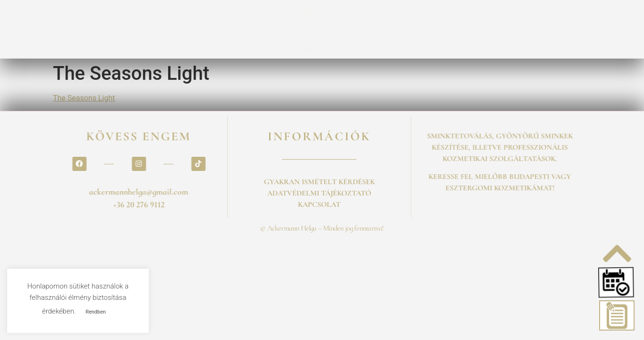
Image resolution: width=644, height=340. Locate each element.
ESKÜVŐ (567, 29)
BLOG (610, 29)
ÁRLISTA (100, 29)
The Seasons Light (84, 98)
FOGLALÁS (48, 29)
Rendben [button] (96, 312)
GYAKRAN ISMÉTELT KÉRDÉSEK (319, 182)
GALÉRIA (517, 29)
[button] (618, 282)
